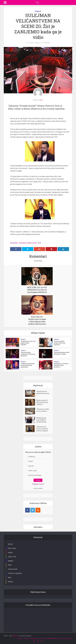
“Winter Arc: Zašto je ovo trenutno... (43, 410)
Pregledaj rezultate (38, 484)
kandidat (14, 243)
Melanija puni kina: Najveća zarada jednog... (42, 420)
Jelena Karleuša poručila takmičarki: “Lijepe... (62, 353)
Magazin (38, 11)
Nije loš (31, 466)
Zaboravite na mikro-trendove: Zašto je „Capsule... (43, 429)
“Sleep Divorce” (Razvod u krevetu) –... (43, 393)
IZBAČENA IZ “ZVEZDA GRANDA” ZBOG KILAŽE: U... (61, 365)
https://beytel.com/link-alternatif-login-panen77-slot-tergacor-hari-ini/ (52, 638)
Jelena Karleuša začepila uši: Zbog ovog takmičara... (28, 354)
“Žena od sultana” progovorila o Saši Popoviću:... (59, 343)
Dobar (31, 461)
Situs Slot (20, 638)
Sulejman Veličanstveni (28, 243)
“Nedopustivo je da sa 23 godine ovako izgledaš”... (28, 343)
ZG (40, 243)
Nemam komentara (35, 475)
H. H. (41, 43)
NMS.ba (15, 636)
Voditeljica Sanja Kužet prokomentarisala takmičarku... (28, 365)
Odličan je (32, 457)
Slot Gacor (27, 638)
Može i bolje (33, 471)
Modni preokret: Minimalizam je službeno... (42, 402)
